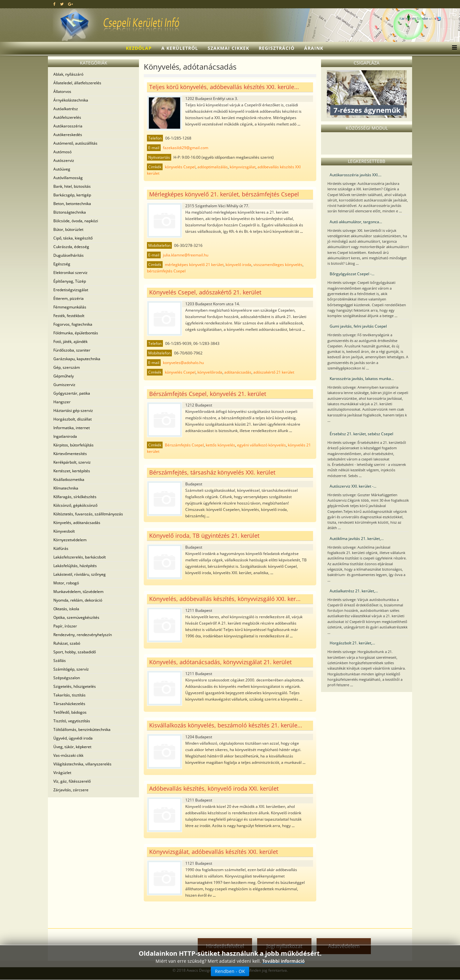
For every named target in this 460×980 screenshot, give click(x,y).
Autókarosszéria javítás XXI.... (356, 175)
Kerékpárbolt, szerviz (72, 462)
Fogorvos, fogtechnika (73, 324)
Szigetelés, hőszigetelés (75, 686)
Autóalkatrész (66, 109)
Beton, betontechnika (72, 204)
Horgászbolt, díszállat (73, 419)
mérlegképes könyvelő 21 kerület (194, 265)
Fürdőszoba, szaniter (72, 350)
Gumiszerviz (64, 385)
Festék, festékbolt (69, 316)
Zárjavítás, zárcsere (71, 790)
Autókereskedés (68, 135)
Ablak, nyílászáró (68, 74)
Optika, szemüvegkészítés (76, 617)
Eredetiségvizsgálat (71, 290)
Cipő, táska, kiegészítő (73, 238)
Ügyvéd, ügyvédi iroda (73, 738)
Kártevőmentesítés (70, 454)
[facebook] (54, 4)
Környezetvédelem (70, 540)
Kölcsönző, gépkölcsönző (75, 505)
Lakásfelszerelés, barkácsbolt (80, 557)
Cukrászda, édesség (71, 247)
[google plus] (70, 4)
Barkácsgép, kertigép (72, 195)
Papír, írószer (65, 626)
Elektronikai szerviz (70, 273)
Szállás (60, 661)
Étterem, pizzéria (69, 298)
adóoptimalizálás (213, 167)
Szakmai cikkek (228, 48)
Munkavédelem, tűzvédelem (78, 592)
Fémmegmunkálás (70, 307)
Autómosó (62, 152)
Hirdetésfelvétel (225, 946)
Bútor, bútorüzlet (68, 229)
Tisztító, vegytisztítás (72, 721)
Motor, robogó (66, 583)
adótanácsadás (238, 372)
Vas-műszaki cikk (68, 755)
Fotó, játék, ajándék (70, 342)
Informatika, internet (72, 428)
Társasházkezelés (69, 704)
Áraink (314, 48)
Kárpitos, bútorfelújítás (73, 445)
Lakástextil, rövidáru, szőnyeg (80, 574)
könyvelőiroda (210, 372)
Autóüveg (62, 169)
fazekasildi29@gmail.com (186, 148)
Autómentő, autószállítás (75, 143)
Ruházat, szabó (67, 643)
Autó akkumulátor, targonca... (356, 222)
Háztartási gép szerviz (73, 410)
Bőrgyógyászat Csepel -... (352, 274)
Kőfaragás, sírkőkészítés (75, 497)
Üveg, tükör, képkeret (72, 747)
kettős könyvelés (220, 445)
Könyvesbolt (64, 531)
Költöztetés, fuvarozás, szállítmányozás (88, 514)
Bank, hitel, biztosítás (72, 186)
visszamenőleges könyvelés (278, 265)
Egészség (62, 264)
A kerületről (180, 48)
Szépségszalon (67, 678)
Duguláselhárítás (69, 255)
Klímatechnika (66, 488)
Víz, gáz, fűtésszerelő (72, 781)
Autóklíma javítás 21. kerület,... (357, 539)
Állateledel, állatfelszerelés (77, 83)
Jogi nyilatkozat (284, 946)
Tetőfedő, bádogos (70, 712)
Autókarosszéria (68, 126)
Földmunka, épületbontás (76, 333)
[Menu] (453, 48)
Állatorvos (62, 91)
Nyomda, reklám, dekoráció (78, 600)
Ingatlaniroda (65, 436)
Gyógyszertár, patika (72, 393)
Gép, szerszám (67, 367)
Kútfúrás (61, 548)
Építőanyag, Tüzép (70, 281)
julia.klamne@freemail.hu (186, 255)
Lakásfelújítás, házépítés (75, 566)
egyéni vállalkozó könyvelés (261, 445)
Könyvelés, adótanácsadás (77, 523)
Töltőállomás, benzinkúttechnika (82, 729)
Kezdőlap (139, 48)
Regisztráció (277, 48)
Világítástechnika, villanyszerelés (82, 764)
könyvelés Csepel (180, 167)
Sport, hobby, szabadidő (75, 652)
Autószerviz (64, 160)
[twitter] (62, 4)
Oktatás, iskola (66, 609)
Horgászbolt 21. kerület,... (352, 643)
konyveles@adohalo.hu (183, 363)
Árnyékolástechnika (71, 100)
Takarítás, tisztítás (69, 695)
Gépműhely (64, 376)
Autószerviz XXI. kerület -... (353, 486)
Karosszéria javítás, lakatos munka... (362, 379)
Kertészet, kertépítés (72, 471)
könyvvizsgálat (243, 167)
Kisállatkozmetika (69, 479)
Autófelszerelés (67, 117)
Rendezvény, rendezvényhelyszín (83, 635)
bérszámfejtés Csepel (166, 271)
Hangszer (62, 402)
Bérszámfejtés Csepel (184, 445)
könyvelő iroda (238, 265)
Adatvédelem (344, 946)
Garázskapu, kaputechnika (77, 359)
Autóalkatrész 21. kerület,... (354, 591)
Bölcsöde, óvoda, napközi (76, 221)
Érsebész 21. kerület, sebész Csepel (361, 434)
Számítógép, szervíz (71, 669)
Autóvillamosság (68, 178)
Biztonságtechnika (70, 212)
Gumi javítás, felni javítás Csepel (358, 326)
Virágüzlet (62, 773)
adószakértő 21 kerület (274, 372)
